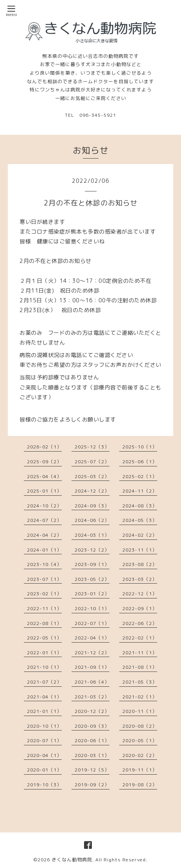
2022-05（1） (44, 638)
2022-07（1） (92, 623)
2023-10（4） (44, 564)
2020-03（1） (92, 755)
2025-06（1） (140, 462)
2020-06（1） (92, 740)
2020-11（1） (140, 711)
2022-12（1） (140, 594)
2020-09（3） (92, 726)
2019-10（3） (44, 785)
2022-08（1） (44, 623)
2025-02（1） (140, 476)
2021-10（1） (44, 667)
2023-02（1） (44, 594)
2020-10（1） (44, 726)
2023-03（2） (140, 579)
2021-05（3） (140, 682)
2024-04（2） (44, 535)
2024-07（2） (44, 520)
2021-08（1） (140, 667)
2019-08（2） (140, 785)
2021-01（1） (44, 711)
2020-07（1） (44, 740)
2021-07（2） (44, 682)
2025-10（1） (140, 447)
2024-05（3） (140, 520)
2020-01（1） (44, 770)
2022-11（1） (44, 608)
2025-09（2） (44, 462)
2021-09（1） (92, 667)
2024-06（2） (92, 520)
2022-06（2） (140, 623)
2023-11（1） (140, 550)
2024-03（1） (92, 535)
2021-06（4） (92, 682)
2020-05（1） (140, 740)
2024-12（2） (92, 491)
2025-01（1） (44, 491)
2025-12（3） (92, 447)
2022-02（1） (140, 638)
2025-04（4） (44, 476)
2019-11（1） (140, 770)
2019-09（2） (92, 785)
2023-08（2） (140, 564)
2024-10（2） (44, 506)
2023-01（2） (92, 594)
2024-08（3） (140, 506)
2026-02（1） (44, 447)
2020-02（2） (140, 755)
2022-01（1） (44, 653)
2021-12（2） (92, 653)
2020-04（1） (44, 755)
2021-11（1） (140, 653)
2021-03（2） (92, 697)
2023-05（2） (92, 579)
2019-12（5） (92, 770)
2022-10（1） (92, 608)
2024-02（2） (140, 535)
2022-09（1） (140, 608)
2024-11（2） (140, 491)
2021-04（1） (44, 697)
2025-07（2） (92, 462)
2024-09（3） (92, 506)
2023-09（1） (92, 564)
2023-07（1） (44, 579)
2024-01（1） (44, 550)
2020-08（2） (140, 726)
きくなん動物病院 (72, 860)
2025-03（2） (92, 476)
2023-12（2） (92, 550)
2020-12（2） (92, 711)
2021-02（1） (140, 697)
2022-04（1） (92, 638)
